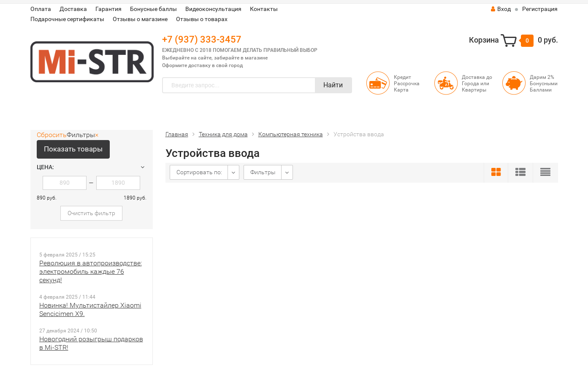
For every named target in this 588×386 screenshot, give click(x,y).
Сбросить (52, 135)
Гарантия (108, 9)
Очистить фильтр (91, 213)
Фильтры (263, 172)
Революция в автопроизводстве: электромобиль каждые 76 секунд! (91, 271)
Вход (501, 9)
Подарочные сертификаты (67, 19)
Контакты (264, 9)
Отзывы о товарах (202, 19)
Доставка (73, 9)
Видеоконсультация (213, 9)
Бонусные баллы (153, 9)
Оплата (41, 9)
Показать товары (73, 149)
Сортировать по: (199, 172)
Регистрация (540, 9)
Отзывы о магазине (140, 19)
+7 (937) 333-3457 (202, 39)
